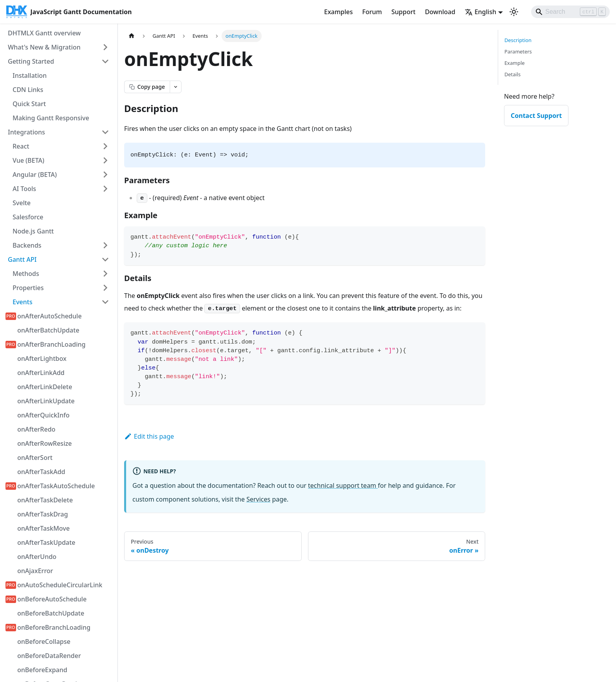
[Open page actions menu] (176, 87)
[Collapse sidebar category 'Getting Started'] (105, 61)
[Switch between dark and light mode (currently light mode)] (514, 12)
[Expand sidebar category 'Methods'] (105, 274)
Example (514, 63)
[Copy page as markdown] (147, 87)
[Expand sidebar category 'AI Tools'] (105, 189)
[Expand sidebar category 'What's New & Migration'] (105, 47)
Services (258, 499)
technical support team (343, 485)
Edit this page (149, 436)
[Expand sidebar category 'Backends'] (105, 245)
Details (512, 74)
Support (403, 12)
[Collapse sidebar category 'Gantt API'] (105, 259)
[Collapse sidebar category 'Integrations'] (105, 132)
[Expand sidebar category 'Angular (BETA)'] (105, 175)
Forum (372, 12)
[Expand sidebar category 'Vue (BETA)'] (105, 160)
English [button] (480, 12)
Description (518, 40)
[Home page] (132, 36)
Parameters (518, 51)
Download (440, 12)
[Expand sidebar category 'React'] (105, 146)
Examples (338, 12)
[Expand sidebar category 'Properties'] (105, 288)
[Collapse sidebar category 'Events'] (105, 302)
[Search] (570, 12)
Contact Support (536, 116)
